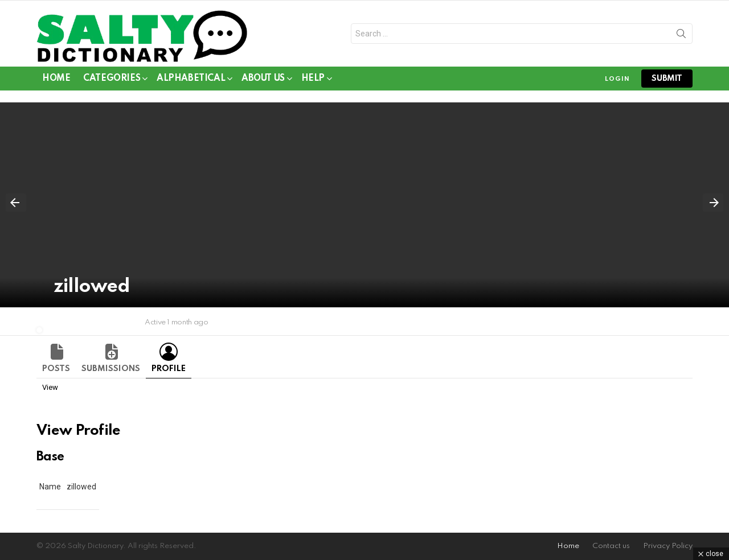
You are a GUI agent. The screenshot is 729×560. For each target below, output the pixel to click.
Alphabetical (191, 81)
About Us (263, 81)
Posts (56, 369)
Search (681, 36)
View (50, 387)
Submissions (111, 369)
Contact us (611, 546)
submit (667, 79)
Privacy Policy (668, 546)
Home (56, 79)
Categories (112, 81)
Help (313, 81)
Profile (169, 369)
